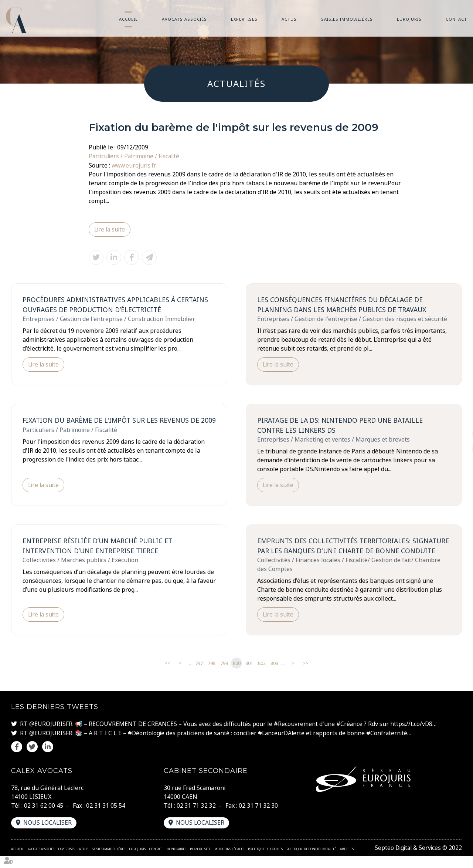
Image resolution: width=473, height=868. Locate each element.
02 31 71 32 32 (196, 817)
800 (237, 676)
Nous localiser (48, 835)
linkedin (458, 449)
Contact (456, 19)
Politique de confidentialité (311, 861)
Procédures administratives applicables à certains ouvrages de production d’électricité (117, 305)
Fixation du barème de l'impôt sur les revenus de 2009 (113, 426)
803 (274, 676)
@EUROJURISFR (51, 736)
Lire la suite (110, 229)
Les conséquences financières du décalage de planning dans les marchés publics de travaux (344, 305)
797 (199, 676)
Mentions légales (229, 861)
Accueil (128, 19)
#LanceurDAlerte (284, 745)
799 (224, 676)
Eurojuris (409, 19)
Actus (289, 19)
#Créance (350, 736)
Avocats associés (184, 19)
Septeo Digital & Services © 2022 (417, 860)
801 (249, 676)
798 (212, 676)
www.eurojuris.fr (135, 165)
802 (262, 676)
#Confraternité (391, 745)
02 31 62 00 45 (44, 817)
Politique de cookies (265, 861)
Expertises (244, 19)
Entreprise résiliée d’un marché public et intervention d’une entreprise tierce (99, 547)
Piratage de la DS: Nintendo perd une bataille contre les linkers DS (342, 426)
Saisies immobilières (347, 19)
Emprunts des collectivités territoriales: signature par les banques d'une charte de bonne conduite (349, 552)
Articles (347, 861)
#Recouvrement (296, 736)
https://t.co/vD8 (413, 736)
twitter (458, 434)
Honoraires (176, 861)
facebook (458, 419)
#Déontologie (147, 745)
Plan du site (200, 861)
